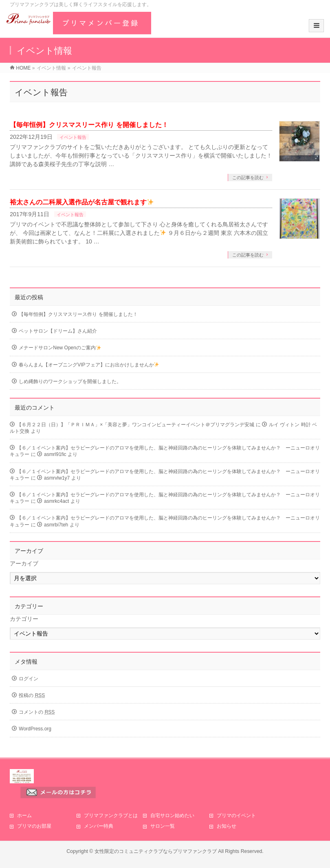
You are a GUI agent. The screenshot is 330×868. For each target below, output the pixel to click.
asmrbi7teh (56, 525)
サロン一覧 (163, 826)
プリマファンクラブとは (111, 815)
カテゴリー (24, 619)
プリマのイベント (236, 815)
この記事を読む (248, 178)
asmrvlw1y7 (57, 478)
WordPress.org (35, 729)
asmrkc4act (56, 501)
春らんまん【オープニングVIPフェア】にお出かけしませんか (89, 365)
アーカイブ (24, 563)
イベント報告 (73, 137)
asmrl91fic (55, 454)
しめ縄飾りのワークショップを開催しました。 (70, 381)
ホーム (24, 815)
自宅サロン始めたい (172, 815)
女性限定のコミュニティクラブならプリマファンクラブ (156, 851)
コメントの (37, 712)
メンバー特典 (99, 826)
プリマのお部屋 (34, 826)
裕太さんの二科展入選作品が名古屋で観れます (82, 202)
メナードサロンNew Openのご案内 (60, 348)
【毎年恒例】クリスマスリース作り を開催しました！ (89, 125)
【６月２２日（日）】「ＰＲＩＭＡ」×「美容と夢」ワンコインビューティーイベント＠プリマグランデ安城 (135, 425)
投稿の (32, 695)
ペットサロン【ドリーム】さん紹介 (58, 331)
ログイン (29, 679)
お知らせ (227, 826)
